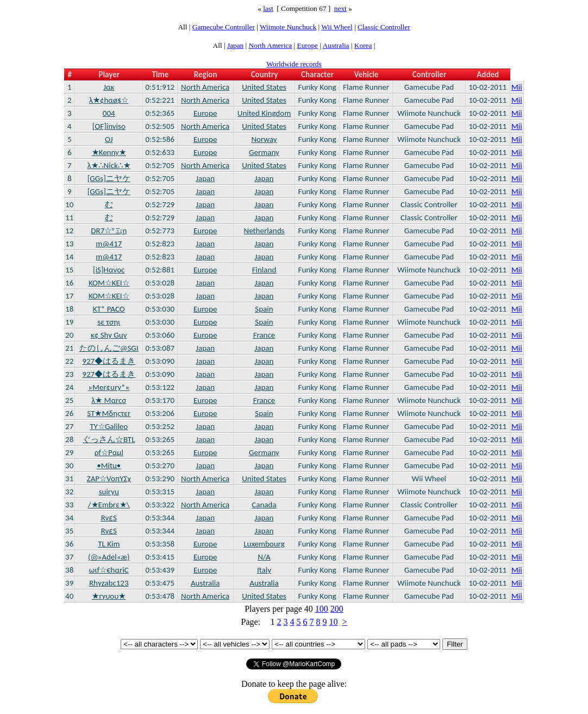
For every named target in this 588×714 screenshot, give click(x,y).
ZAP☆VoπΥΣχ (109, 479)
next (340, 8)
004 (109, 113)
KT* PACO (109, 309)
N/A (264, 557)
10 (333, 622)
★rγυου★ (109, 596)
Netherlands (264, 231)
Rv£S (109, 518)
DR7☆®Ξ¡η (109, 231)
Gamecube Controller (224, 27)
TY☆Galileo (109, 426)
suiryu (109, 492)
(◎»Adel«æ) (109, 557)
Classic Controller (384, 27)
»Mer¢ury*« (109, 387)
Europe (308, 45)
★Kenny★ (109, 152)
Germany (264, 152)
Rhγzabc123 (109, 583)
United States (264, 87)
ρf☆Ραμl (109, 452)
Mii (517, 87)
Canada (264, 505)
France (264, 335)
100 (322, 609)
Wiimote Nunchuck (288, 27)
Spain (264, 309)
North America (271, 45)
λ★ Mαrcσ (109, 400)
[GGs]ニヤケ (109, 178)
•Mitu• (109, 465)
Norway (264, 139)
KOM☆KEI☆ (109, 283)
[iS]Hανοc (109, 270)
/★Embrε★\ (109, 505)
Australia (336, 45)
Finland (264, 270)
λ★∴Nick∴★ (109, 165)
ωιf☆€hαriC (109, 570)
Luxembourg (264, 544)
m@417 (109, 244)
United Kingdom (264, 113)
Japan (235, 45)
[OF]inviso (109, 126)
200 (337, 609)
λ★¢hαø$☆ (109, 100)
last (268, 8)
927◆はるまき (109, 361)
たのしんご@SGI (109, 348)
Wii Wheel (337, 27)
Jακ (109, 87)
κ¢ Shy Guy (109, 335)
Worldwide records (294, 64)
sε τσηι (109, 322)
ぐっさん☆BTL (109, 439)
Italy (264, 570)
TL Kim (109, 544)
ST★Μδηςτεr (109, 413)
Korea (363, 45)
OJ (109, 139)
